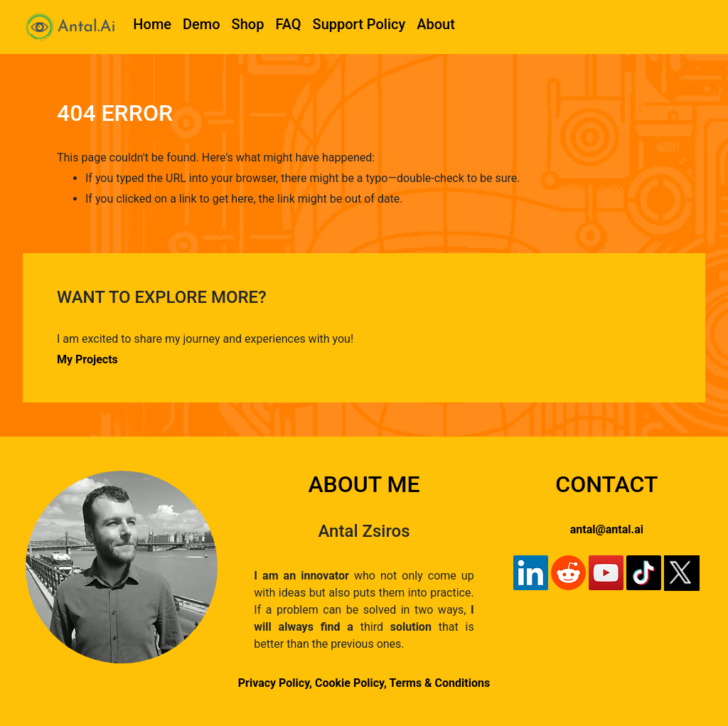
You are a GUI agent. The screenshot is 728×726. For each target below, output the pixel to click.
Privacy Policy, (275, 683)
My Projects (87, 359)
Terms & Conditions (439, 683)
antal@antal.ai (607, 529)
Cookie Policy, (352, 683)
